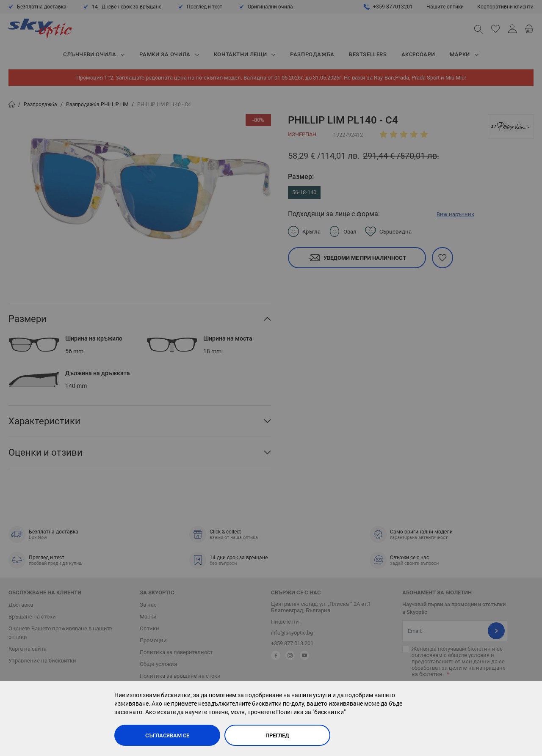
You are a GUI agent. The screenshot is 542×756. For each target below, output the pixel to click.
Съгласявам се (167, 735)
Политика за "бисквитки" (311, 712)
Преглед (277, 735)
